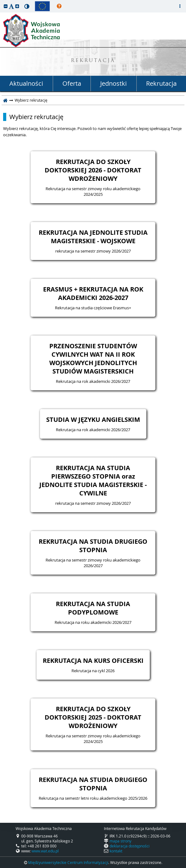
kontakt (116, 851)
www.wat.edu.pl (45, 851)
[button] (6, 6)
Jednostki (113, 83)
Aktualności (26, 83)
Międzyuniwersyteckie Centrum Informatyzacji (68, 862)
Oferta (72, 83)
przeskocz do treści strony (2, 2)
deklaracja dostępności (130, 846)
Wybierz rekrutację (36, 117)
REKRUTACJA (93, 61)
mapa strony (120, 841)
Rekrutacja (161, 83)
